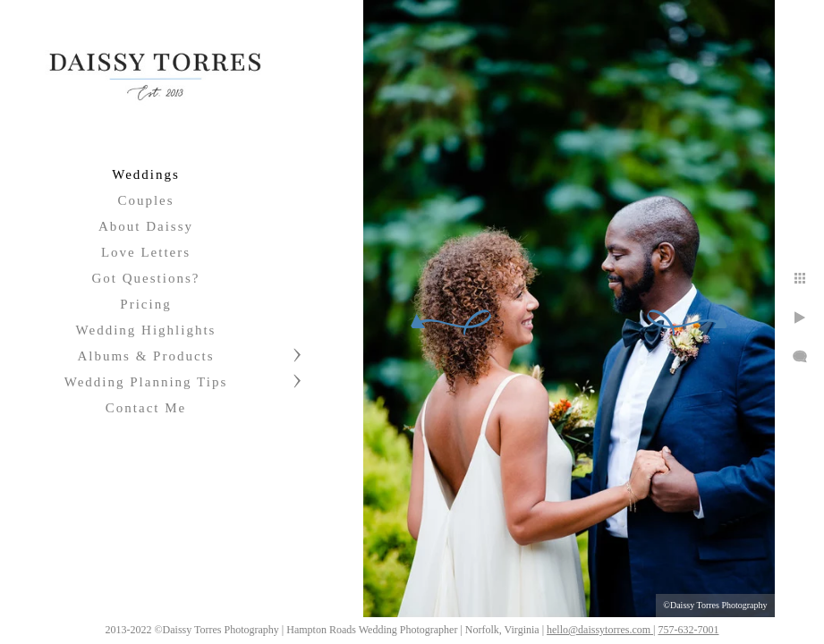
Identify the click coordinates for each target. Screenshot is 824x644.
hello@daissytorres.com (701, 623)
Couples (145, 200)
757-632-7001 (789, 623)
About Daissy (146, 226)
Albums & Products (145, 356)
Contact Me (146, 408)
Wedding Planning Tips (146, 382)
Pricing (145, 304)
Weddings (146, 174)
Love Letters (146, 252)
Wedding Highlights (146, 330)
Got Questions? (146, 278)
